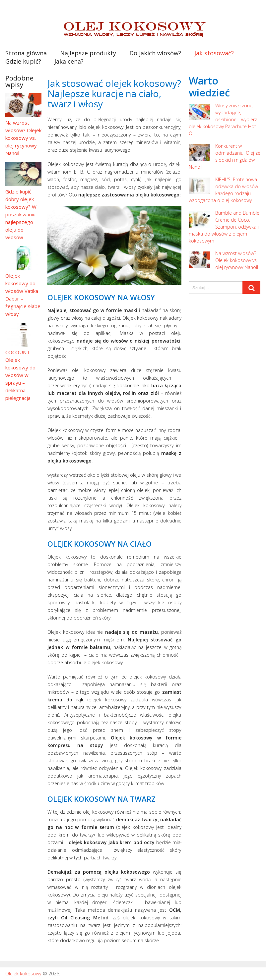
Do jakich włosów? (155, 53)
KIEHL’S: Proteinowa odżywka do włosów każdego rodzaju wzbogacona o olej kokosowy (223, 190)
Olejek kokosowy (23, 974)
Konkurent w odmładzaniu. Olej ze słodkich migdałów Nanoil (225, 156)
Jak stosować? (214, 53)
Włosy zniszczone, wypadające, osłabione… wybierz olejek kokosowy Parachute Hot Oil (223, 119)
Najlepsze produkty (88, 53)
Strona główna (26, 53)
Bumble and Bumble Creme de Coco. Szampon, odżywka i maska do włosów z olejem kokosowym (224, 227)
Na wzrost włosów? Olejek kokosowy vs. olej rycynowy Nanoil (223, 260)
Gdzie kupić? (23, 61)
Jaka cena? (69, 61)
